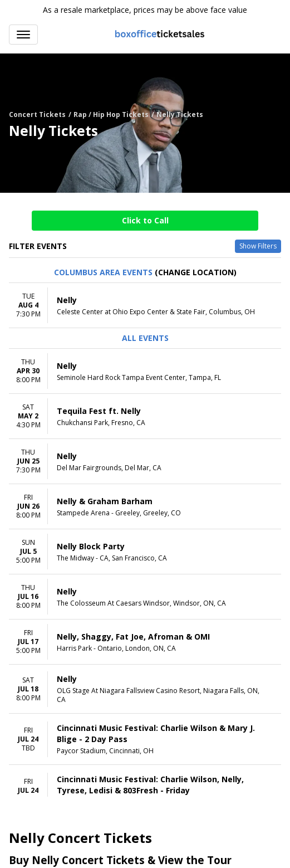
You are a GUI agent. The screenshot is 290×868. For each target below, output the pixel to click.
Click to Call (145, 220)
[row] (145, 306)
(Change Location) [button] (196, 272)
